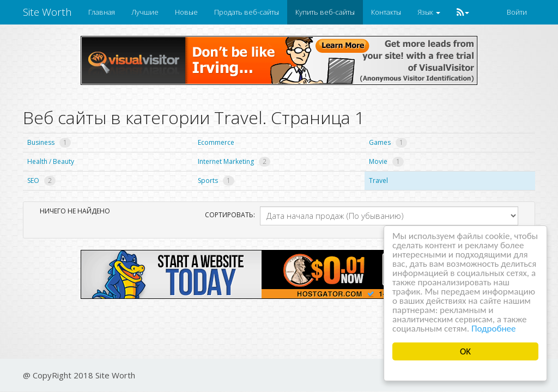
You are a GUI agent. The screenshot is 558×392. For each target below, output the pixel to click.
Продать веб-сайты (247, 12)
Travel (378, 180)
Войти (517, 12)
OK (465, 351)
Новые (186, 12)
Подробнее (494, 329)
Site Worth (47, 12)
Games (388, 142)
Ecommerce (216, 142)
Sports (216, 180)
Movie (386, 161)
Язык (429, 12)
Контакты (386, 12)
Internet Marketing (234, 161)
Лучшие (145, 12)
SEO (41, 180)
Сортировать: (228, 215)
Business (49, 142)
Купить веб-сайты (325, 12)
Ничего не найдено (75, 211)
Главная (102, 12)
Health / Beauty (51, 161)
